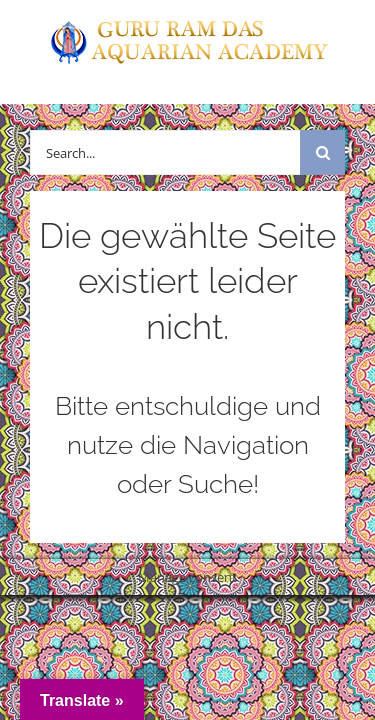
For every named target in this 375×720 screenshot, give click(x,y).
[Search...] (165, 152)
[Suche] (322, 152)
